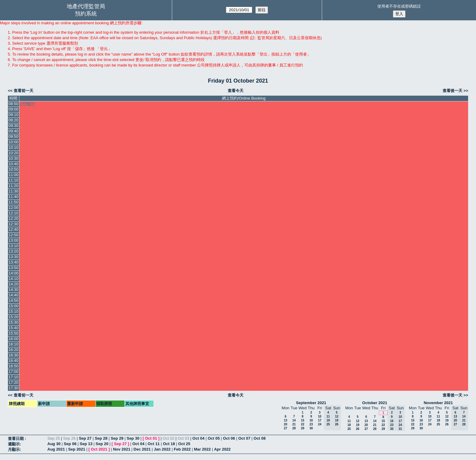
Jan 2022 (162, 449)
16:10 (14, 344)
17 (320, 420)
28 (294, 428)
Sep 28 (101, 438)
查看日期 (16, 439)
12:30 (14, 224)
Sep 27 (85, 438)
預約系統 (86, 14)
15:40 (14, 328)
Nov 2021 (122, 449)
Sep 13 (86, 444)
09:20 (14, 120)
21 (294, 424)
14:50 (14, 300)
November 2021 (438, 403)
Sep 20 (102, 444)
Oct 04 (199, 438)
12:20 (14, 218)
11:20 (14, 186)
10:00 (14, 142)
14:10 (14, 279)
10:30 (14, 158)
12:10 (14, 213)
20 (286, 424)
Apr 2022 (222, 449)
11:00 (14, 175)
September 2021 (311, 403)
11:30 (14, 191)
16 (311, 420)
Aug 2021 (56, 449)
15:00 (14, 306)
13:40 (14, 262)
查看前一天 (24, 91)
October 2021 (375, 403)
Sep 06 (70, 444)
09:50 (14, 136)
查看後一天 (452, 91)
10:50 (14, 169)
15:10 (14, 311)
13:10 (14, 246)
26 (357, 429)
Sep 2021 (76, 449)
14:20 (14, 284)
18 (349, 425)
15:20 (14, 317)
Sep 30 (133, 438)
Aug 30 (54, 444)
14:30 (14, 290)
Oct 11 (154, 444)
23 (311, 424)
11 (349, 421)
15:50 (14, 333)
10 (320, 416)
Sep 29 (117, 438)
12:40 (14, 229)
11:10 (14, 180)
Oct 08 (260, 438)
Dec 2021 (142, 449)
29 (303, 428)
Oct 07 (244, 438)
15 (303, 420)
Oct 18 (169, 444)
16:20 (14, 350)
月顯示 (14, 450)
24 (320, 424)
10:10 (14, 147)
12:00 (14, 208)
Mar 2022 (202, 449)
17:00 (14, 371)
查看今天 (236, 91)
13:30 (14, 257)
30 (311, 428)
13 (286, 420)
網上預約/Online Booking (244, 98)
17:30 (14, 388)
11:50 (14, 202)
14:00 (14, 273)
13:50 (14, 268)
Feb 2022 (182, 449)
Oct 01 (151, 438)
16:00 (14, 339)
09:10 (14, 115)
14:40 (14, 295)
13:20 (14, 251)
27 (286, 428)
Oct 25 (184, 444)
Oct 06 (229, 438)
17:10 (14, 377)
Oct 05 (214, 438)
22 (303, 424)
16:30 (14, 355)
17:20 (14, 382)
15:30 (14, 322)
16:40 (14, 361)
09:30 (14, 126)
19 (357, 425)
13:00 (14, 240)
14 (294, 420)
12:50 (14, 235)
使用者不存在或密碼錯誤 (399, 6)
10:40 (14, 164)
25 (349, 429)
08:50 (14, 104)
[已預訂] (27, 104)
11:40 (14, 197)
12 (357, 421)
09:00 (14, 109)
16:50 (14, 366)
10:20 (14, 153)
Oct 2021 (99, 449)
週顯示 (14, 444)
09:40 (14, 131)
